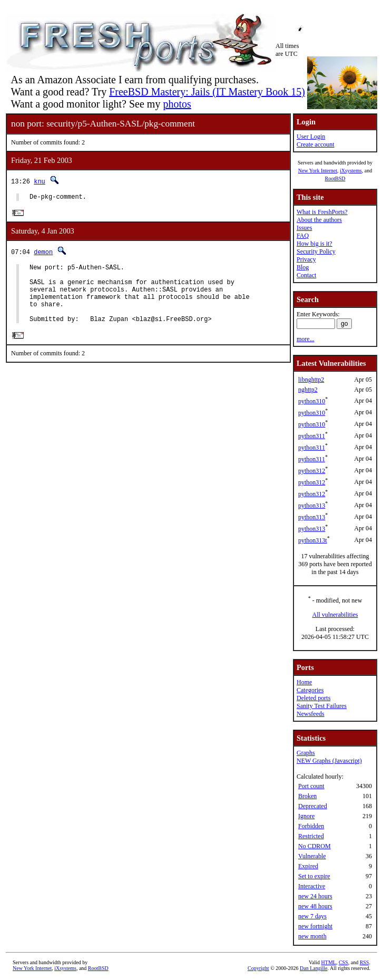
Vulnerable (312, 856)
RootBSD (335, 178)
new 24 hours (315, 896)
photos (177, 104)
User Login (311, 137)
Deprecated (313, 806)
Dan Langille (313, 968)
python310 (312, 401)
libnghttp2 (311, 380)
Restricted (311, 836)
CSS (343, 962)
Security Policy (316, 251)
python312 (312, 471)
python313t (313, 540)
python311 (312, 436)
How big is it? (315, 244)
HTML (329, 962)
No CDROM (315, 846)
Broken (307, 796)
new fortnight (315, 926)
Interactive (312, 886)
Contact (306, 275)
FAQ (303, 236)
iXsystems (351, 171)
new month (312, 936)
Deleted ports (313, 698)
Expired (308, 866)
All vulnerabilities (335, 615)
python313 (312, 506)
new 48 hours (315, 906)
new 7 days (312, 916)
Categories (310, 690)
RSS (365, 962)
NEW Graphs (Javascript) (329, 761)
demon (43, 254)
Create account (316, 144)
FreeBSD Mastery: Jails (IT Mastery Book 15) (207, 92)
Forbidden (311, 826)
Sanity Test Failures (322, 706)
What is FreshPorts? (322, 212)
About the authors (319, 220)
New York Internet (318, 171)
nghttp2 (308, 390)
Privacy (306, 259)
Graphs (306, 753)
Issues (304, 228)
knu (40, 181)
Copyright (258, 968)
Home (304, 682)
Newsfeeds (311, 714)
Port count (311, 786)
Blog (303, 267)
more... (306, 339)
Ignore (306, 816)
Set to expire (314, 876)
